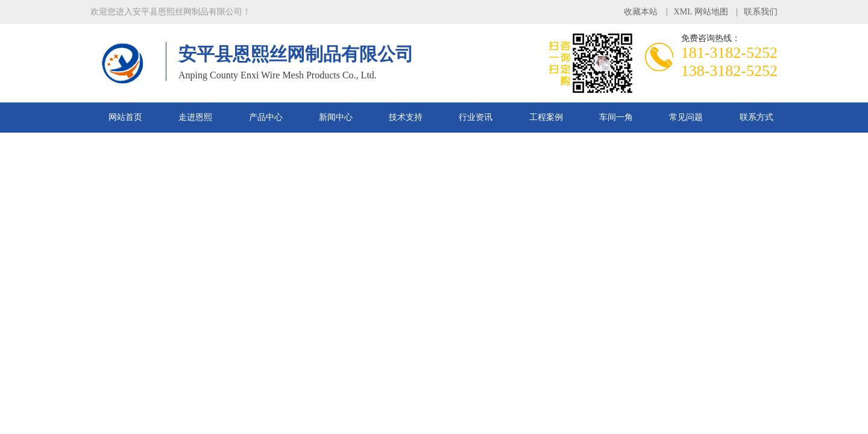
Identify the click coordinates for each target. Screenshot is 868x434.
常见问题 (686, 117)
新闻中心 (336, 117)
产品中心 (266, 117)
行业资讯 (476, 117)
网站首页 (125, 117)
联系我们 (761, 12)
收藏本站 (641, 12)
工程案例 (546, 117)
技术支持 (406, 117)
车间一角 (616, 117)
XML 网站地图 (701, 12)
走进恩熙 (195, 117)
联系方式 (756, 117)
